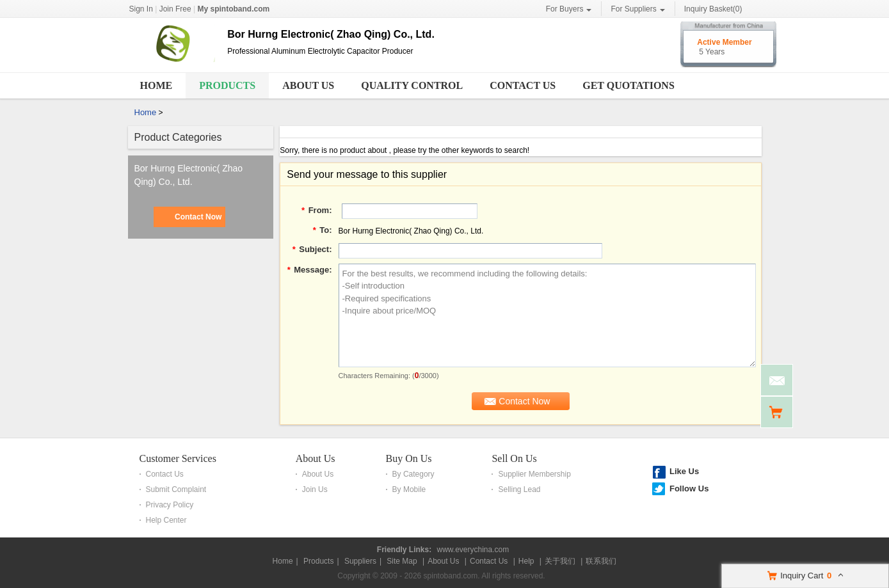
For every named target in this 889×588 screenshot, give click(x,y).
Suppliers (360, 561)
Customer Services (178, 458)
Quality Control (412, 85)
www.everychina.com (473, 550)
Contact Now (198, 217)
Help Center (166, 520)
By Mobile (409, 489)
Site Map (402, 561)
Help (526, 561)
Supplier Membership (534, 474)
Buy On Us (409, 458)
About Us (308, 85)
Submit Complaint (176, 489)
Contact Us (523, 85)
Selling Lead (519, 489)
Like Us (684, 471)
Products (227, 85)
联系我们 (601, 561)
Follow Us (689, 489)
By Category (413, 474)
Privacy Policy (170, 505)
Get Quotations (629, 85)
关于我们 (560, 561)
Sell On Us (514, 458)
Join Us (315, 489)
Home (156, 85)
